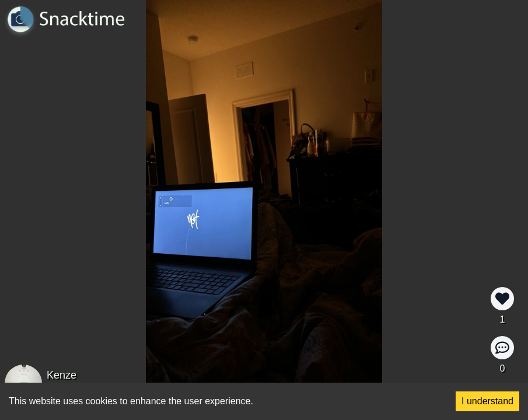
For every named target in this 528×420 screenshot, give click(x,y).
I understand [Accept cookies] (487, 401)
